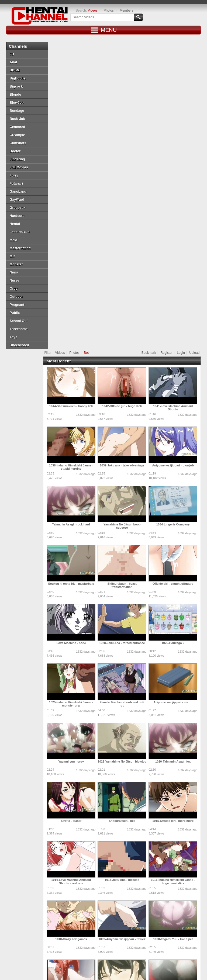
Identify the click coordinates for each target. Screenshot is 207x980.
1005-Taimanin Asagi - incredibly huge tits (176, 685)
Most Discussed (105, 962)
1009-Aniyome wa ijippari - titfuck (125, 624)
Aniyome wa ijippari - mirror (176, 387)
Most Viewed (62, 962)
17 (106, 900)
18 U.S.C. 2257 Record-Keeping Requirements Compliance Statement (104, 972)
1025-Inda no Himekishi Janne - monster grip (75, 389)
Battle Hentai (100, 945)
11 (149, 891)
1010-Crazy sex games (75, 624)
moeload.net (161, 921)
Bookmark (152, 38)
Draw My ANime (103, 933)
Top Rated (82, 962)
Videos (89, 11)
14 (177, 891)
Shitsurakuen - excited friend (75, 802)
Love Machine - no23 (74, 328)
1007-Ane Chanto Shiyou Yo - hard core (75, 685)
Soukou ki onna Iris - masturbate (75, 269)
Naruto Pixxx (127, 945)
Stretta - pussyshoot (125, 743)
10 (140, 891)
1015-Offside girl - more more (176, 506)
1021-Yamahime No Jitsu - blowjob (125, 447)
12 (159, 891)
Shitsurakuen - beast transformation (125, 271)
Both (91, 38)
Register (170, 38)
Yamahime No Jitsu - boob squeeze (126, 211)
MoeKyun (43, 954)
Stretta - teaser (75, 506)
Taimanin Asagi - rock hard (75, 210)
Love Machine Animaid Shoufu (177, 802)
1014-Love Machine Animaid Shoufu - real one (75, 567)
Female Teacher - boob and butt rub (125, 389)
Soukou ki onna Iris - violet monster (176, 744)
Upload (198, 38)
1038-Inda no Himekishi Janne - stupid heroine (75, 152)
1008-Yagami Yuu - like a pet (176, 624)
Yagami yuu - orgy (75, 447)
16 (196, 891)
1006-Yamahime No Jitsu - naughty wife (126, 685)
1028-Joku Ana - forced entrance (126, 328)
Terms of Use (144, 967)
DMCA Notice (121, 967)
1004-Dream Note (75, 743)
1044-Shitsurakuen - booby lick (74, 91)
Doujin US (72, 933)
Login (184, 38)
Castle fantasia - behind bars (75, 861)
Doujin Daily (46, 933)
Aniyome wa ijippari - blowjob (176, 151)
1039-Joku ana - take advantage (125, 151)
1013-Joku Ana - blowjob (125, 565)
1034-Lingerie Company (176, 210)
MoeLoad (157, 945)
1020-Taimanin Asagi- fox (176, 447)
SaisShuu (158, 933)
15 (187, 891)
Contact (186, 962)
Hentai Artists (127, 933)
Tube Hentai (46, 921)
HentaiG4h (132, 921)
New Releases (38, 962)
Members (123, 11)
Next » (135, 900)
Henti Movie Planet (73, 945)
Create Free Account (162, 962)
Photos (105, 11)
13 (168, 891)
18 (116, 900)
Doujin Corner (100, 921)
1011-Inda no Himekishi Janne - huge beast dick (177, 567)
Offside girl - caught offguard (177, 269)
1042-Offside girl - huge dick (125, 91)
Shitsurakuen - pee (125, 506)
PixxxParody (47, 945)
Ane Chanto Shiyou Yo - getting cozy (125, 804)
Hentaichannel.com (65, 967)
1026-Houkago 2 (176, 328)
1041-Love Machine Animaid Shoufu (176, 93)
